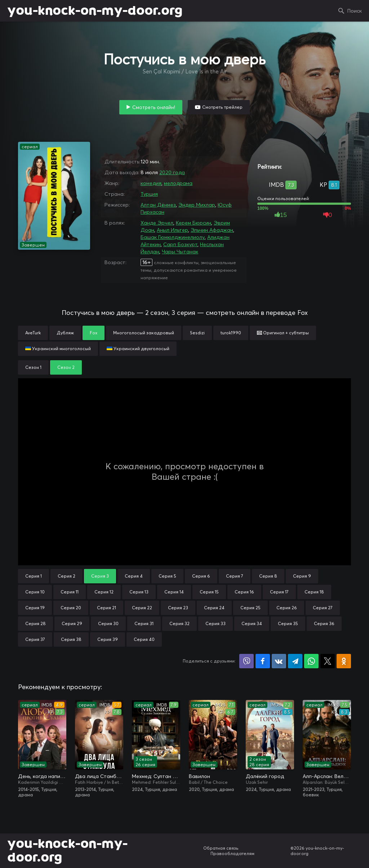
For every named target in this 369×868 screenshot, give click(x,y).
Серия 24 (214, 608)
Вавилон (199, 776)
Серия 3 (100, 576)
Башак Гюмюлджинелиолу (173, 237)
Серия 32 (179, 623)
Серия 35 (288, 623)
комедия (151, 183)
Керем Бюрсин (194, 223)
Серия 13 (139, 592)
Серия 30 (108, 623)
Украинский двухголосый (138, 349)
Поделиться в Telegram (295, 661)
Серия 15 (209, 592)
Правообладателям (232, 853)
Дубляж (65, 333)
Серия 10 (35, 592)
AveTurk (33, 333)
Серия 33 (215, 623)
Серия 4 (134, 576)
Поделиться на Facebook (263, 661)
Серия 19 (35, 608)
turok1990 (231, 333)
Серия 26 (287, 608)
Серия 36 (324, 623)
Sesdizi (197, 333)
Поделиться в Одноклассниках (344, 661)
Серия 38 (71, 639)
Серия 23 (178, 608)
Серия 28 (35, 623)
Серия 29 (72, 623)
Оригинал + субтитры (283, 333)
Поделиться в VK (279, 661)
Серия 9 (302, 576)
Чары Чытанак (180, 252)
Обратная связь (221, 848)
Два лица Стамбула (99, 776)
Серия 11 (70, 592)
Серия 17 (279, 592)
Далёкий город (265, 776)
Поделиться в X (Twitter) (328, 661)
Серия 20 (71, 608)
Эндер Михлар (197, 205)
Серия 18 (314, 592)
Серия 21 (106, 608)
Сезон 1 (33, 367)
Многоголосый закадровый (144, 333)
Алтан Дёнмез (158, 205)
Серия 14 (174, 592)
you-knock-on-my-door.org (95, 11)
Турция (149, 194)
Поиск (355, 11)
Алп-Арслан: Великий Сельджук (327, 776)
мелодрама (178, 183)
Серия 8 (268, 576)
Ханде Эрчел (157, 223)
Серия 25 (250, 608)
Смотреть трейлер (222, 107)
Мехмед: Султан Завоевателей (156, 776)
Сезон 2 (66, 367)
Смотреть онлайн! (154, 107)
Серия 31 (144, 623)
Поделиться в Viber (246, 661)
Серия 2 (66, 576)
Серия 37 (35, 639)
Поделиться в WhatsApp (311, 661)
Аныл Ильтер (172, 230)
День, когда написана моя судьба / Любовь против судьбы (42, 776)
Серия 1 (34, 576)
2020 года (172, 172)
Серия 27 (323, 608)
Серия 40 (144, 639)
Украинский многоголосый (58, 349)
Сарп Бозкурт (180, 244)
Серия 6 (201, 576)
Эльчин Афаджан (212, 230)
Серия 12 (104, 592)
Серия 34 (252, 623)
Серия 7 (235, 576)
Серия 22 (142, 608)
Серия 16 (244, 592)
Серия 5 (167, 576)
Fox (94, 333)
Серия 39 (108, 639)
